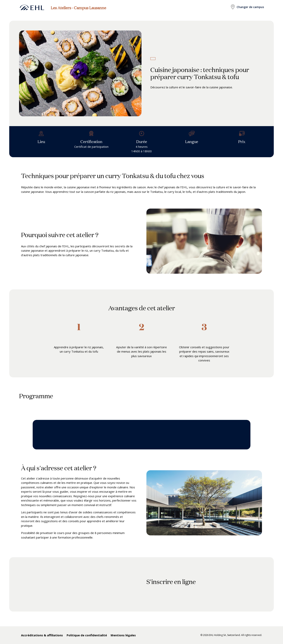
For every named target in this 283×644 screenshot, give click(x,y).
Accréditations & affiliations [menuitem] (42, 635)
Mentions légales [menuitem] (123, 635)
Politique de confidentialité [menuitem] (87, 635)
